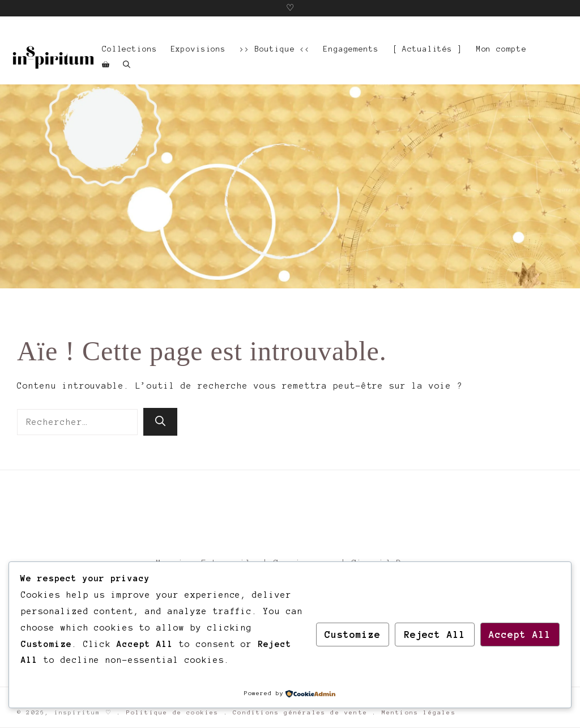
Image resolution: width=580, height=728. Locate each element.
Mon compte (502, 49)
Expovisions (199, 49)
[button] (127, 65)
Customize (353, 635)
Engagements (351, 49)
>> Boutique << (275, 49)
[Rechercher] (160, 422)
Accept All (520, 635)
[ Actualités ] (428, 49)
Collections (130, 49)
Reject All (435, 635)
